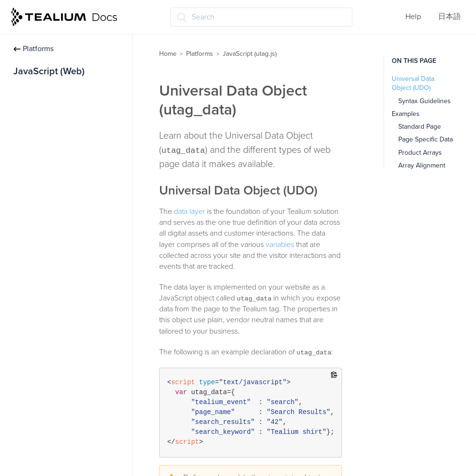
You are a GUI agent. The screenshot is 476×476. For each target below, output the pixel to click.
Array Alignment (422, 165)
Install (23, 91)
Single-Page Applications (55, 184)
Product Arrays (420, 153)
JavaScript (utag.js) (250, 54)
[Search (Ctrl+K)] (261, 17)
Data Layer (31, 129)
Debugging (32, 221)
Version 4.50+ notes (46, 277)
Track (22, 110)
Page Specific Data (426, 139)
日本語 (449, 17)
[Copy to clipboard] (334, 375)
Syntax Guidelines (425, 101)
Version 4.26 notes (44, 295)
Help (413, 17)
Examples (406, 114)
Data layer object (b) (46, 166)
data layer (189, 212)
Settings (27, 203)
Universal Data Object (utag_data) (69, 147)
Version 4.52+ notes (46, 258)
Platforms (33, 49)
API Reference (40, 240)
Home (168, 54)
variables (280, 245)
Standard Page (420, 127)
